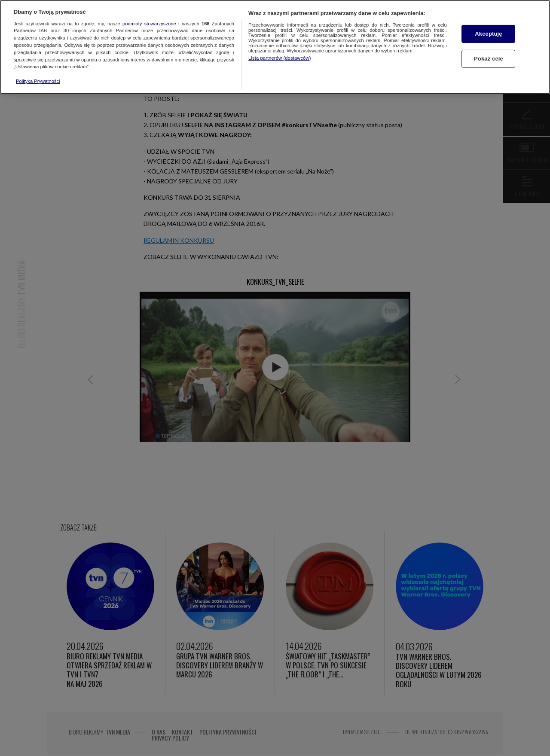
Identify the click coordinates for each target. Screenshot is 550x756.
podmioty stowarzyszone (149, 24)
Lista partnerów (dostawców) (280, 58)
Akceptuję (488, 34)
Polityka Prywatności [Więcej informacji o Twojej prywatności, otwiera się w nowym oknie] (38, 81)
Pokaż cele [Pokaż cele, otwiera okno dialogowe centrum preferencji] (489, 59)
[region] (275, 47)
